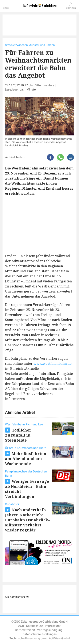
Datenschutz (34, 626)
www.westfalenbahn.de (53, 363)
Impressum (52, 626)
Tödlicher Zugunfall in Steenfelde (18, 435)
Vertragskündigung (50, 630)
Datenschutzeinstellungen (40, 634)
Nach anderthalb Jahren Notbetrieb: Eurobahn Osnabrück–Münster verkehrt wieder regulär (27, 520)
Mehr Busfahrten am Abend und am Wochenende (26, 459)
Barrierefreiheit (25, 630)
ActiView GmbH (59, 638)
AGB (21, 626)
